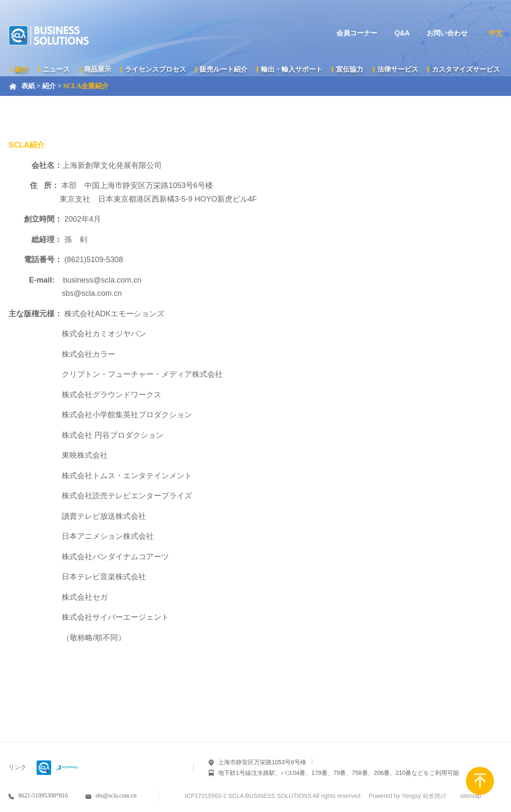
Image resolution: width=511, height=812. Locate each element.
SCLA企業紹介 (86, 86)
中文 (496, 33)
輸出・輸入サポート (292, 69)
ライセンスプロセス (155, 69)
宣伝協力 (350, 69)
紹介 (22, 69)
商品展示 (98, 69)
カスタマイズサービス (466, 69)
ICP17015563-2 (206, 796)
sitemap (471, 796)
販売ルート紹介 (224, 69)
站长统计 (435, 796)
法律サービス (398, 69)
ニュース (56, 69)
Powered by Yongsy (395, 796)
